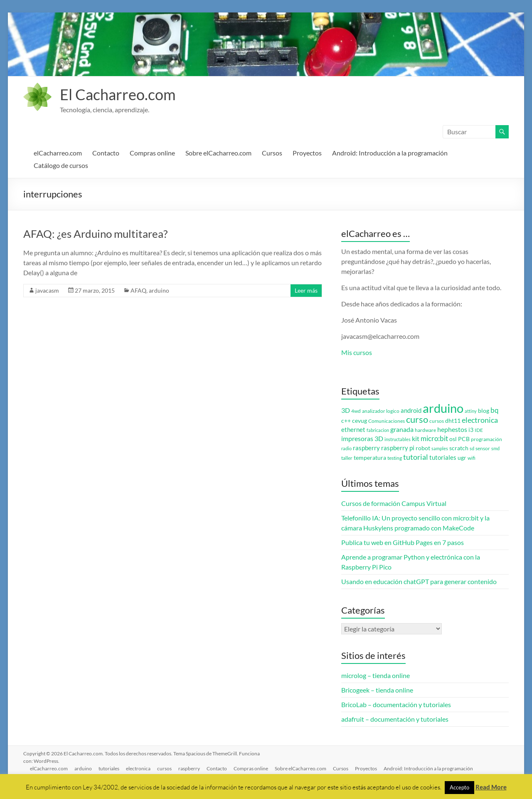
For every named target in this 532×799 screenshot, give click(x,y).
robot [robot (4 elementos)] (423, 448)
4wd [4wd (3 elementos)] (356, 411)
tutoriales (109, 768)
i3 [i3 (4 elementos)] (471, 430)
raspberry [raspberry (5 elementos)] (366, 448)
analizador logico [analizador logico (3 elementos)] (381, 411)
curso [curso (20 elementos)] (417, 419)
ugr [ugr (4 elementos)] (462, 458)
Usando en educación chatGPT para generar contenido (419, 581)
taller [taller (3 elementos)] (347, 458)
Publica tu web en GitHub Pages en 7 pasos (403, 542)
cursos (164, 768)
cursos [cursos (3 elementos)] (437, 421)
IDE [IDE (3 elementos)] (479, 430)
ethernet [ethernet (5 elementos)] (353, 430)
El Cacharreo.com (118, 94)
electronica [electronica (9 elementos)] (480, 420)
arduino (159, 290)
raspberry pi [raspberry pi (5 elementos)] (398, 448)
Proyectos (307, 153)
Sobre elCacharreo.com (218, 153)
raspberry (189, 768)
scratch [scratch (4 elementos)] (459, 448)
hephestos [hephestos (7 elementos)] (452, 429)
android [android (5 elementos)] (411, 411)
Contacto (106, 153)
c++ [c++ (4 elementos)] (346, 421)
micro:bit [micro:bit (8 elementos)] (434, 438)
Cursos (272, 153)
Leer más (306, 290)
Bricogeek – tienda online (377, 690)
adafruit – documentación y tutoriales (395, 719)
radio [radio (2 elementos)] (346, 448)
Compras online (152, 153)
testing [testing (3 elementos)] (395, 458)
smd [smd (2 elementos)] (495, 448)
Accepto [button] (459, 787)
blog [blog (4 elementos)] (484, 411)
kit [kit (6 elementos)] (416, 439)
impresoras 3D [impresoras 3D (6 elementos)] (362, 439)
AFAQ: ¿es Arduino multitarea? (95, 234)
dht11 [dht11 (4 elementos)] (453, 421)
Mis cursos (357, 352)
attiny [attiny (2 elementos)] (471, 411)
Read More (491, 787)
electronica (138, 768)
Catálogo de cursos (61, 165)
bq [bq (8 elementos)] (495, 410)
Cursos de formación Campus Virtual (394, 503)
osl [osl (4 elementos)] (453, 439)
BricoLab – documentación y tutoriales (396, 704)
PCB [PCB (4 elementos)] (464, 439)
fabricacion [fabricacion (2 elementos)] (378, 430)
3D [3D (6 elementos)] (346, 410)
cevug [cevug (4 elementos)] (360, 421)
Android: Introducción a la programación (390, 153)
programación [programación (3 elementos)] (486, 439)
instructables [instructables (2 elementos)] (398, 439)
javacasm (47, 290)
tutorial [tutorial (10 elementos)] (416, 457)
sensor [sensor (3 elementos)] (483, 448)
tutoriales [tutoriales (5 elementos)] (443, 457)
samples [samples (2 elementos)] (440, 448)
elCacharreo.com (58, 153)
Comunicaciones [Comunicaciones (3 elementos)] (387, 421)
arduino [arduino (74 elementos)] (443, 408)
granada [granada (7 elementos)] (402, 429)
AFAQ (138, 290)
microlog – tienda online (376, 675)
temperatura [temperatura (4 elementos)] (370, 458)
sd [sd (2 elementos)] (472, 448)
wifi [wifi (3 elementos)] (472, 458)
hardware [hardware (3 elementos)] (425, 430)
